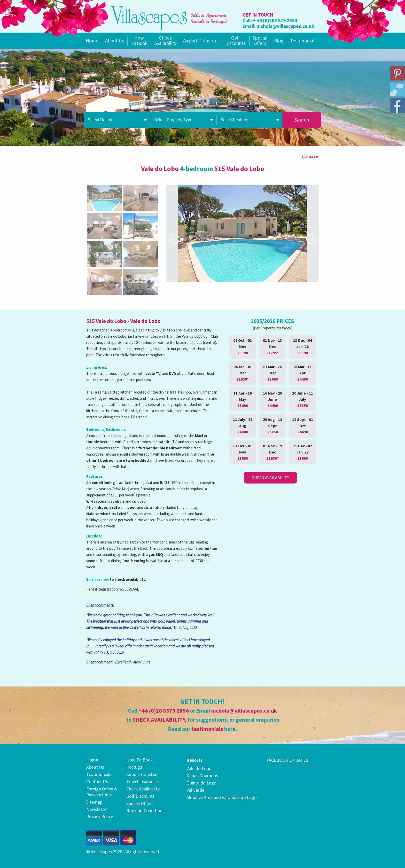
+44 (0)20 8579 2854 (164, 711)
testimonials (207, 729)
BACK (314, 157)
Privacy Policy (100, 816)
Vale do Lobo (199, 768)
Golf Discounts (235, 40)
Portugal (135, 767)
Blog (279, 41)
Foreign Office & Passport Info (102, 792)
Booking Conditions (145, 810)
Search (302, 120)
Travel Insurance (142, 782)
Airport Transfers (201, 41)
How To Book (139, 40)
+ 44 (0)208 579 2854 (275, 20)
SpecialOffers (260, 40)
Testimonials (303, 41)
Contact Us (97, 782)
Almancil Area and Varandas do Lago (222, 797)
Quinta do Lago (201, 783)
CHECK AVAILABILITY (159, 720)
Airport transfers (142, 774)
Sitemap (94, 802)
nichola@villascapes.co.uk (285, 26)
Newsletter (97, 809)
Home (92, 41)
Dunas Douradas (202, 776)
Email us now (98, 579)
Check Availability (165, 40)
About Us (115, 41)
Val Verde (195, 790)
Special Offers (139, 803)
